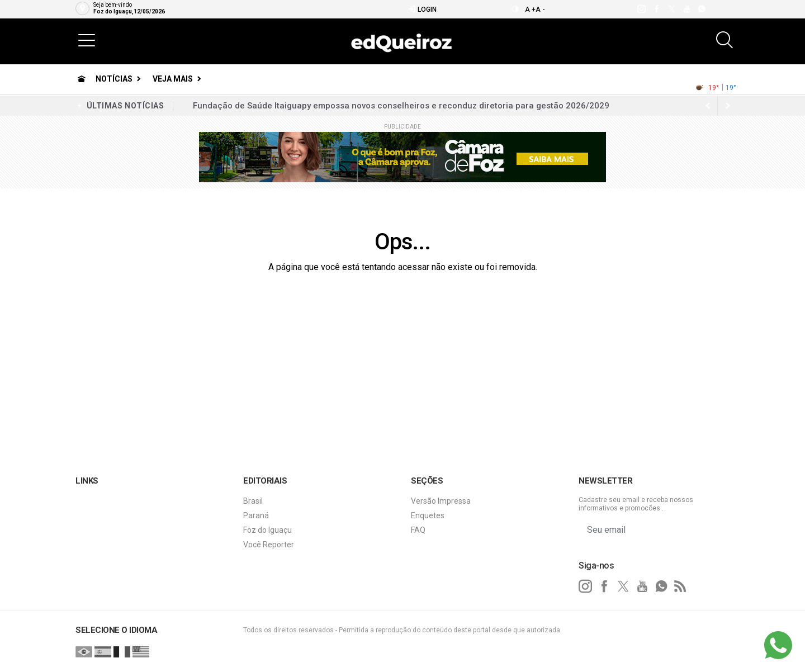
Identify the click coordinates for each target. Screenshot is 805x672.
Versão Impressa (441, 501)
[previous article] (728, 106)
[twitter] (671, 9)
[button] (87, 40)
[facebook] (656, 9)
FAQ (418, 530)
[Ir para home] (82, 79)
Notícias (114, 79)
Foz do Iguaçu (267, 530)
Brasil (253, 501)
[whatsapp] (701, 9)
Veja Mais (173, 79)
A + (530, 10)
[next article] (708, 106)
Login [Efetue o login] (422, 9)
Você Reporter (269, 545)
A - (540, 10)
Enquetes (428, 515)
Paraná (256, 515)
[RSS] (680, 586)
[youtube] (686, 9)
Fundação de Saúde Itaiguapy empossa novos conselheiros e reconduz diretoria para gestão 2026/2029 (401, 106)
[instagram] (641, 9)
